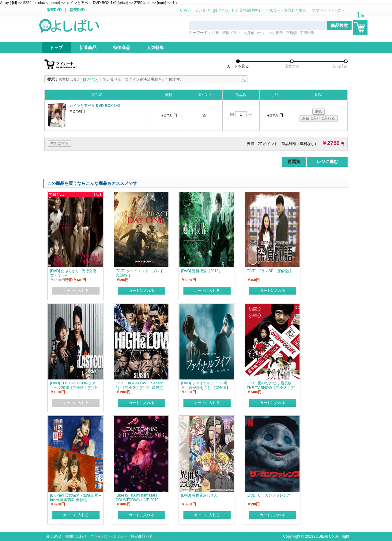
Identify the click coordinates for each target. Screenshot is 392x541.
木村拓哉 (276, 33)
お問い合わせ (76, 536)
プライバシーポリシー (109, 536)
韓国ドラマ (232, 33)
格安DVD (77, 10)
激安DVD (54, 10)
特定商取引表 (142, 536)
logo (70, 25)
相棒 (216, 33)
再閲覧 (294, 162)
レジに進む (327, 162)
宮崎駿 (292, 33)
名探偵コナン (254, 33)
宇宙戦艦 (307, 33)
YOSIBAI (321, 536)
